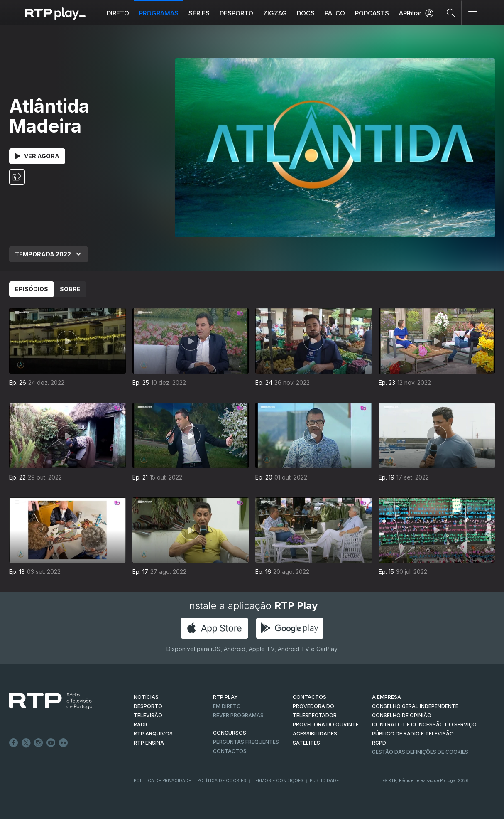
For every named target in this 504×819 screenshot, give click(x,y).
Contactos (230, 751)
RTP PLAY (225, 697)
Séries (199, 13)
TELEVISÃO (148, 715)
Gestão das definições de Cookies (420, 752)
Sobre (70, 289)
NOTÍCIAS (146, 697)
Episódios (32, 289)
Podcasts (372, 13)
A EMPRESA (387, 697)
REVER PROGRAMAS (238, 715)
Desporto (236, 13)
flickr (64, 743)
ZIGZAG (275, 13)
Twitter (26, 743)
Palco (335, 13)
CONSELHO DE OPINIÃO (402, 715)
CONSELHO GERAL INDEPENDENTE (415, 706)
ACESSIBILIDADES (315, 734)
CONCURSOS (230, 733)
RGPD (379, 743)
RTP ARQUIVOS (153, 734)
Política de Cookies (222, 780)
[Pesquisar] (451, 12)
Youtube (51, 743)
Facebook (14, 743)
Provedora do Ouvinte (326, 724)
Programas (159, 13)
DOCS (306, 13)
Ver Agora (37, 156)
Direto (118, 13)
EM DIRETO (227, 706)
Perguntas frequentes (246, 742)
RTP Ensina (149, 743)
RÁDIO (142, 724)
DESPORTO (148, 706)
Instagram (39, 743)
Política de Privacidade (162, 780)
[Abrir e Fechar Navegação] (472, 14)
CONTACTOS (309, 697)
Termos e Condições (278, 780)
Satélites (306, 743)
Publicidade (324, 780)
